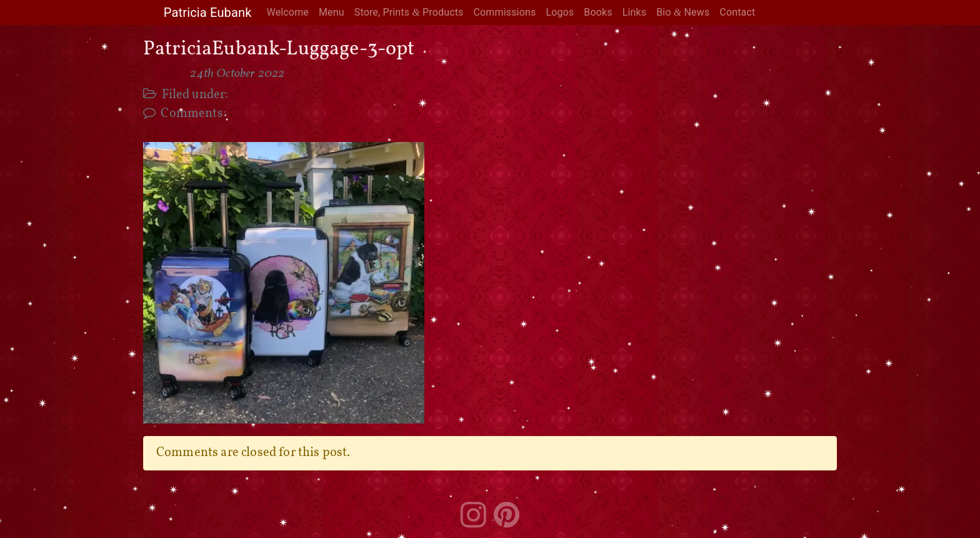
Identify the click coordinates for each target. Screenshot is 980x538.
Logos (560, 12)
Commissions (504, 12)
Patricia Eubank (208, 13)
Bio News (683, 12)
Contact (737, 12)
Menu (332, 12)
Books (598, 12)
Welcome (288, 12)
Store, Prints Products (409, 12)
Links (635, 12)
